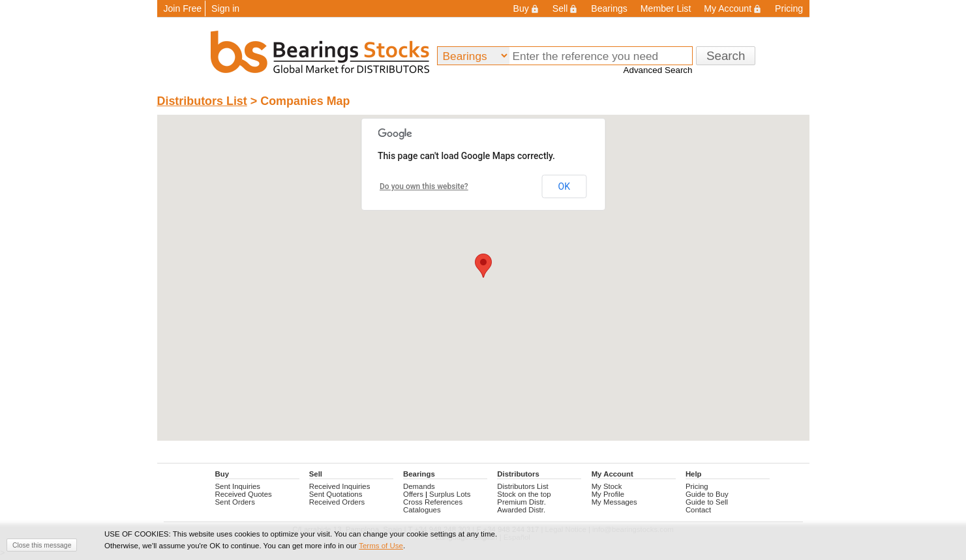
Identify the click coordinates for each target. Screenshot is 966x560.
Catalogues (422, 510)
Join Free (183, 8)
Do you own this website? (424, 186)
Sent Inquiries (238, 486)
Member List (666, 8)
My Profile (608, 494)
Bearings (609, 8)
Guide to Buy (707, 494)
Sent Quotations (336, 494)
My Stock (607, 486)
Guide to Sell (707, 502)
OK (564, 186)
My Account (733, 8)
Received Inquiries (340, 486)
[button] (483, 266)
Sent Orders (235, 502)
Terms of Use (381, 546)
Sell (565, 8)
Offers (413, 494)
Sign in (225, 8)
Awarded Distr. (521, 510)
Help (694, 474)
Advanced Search (657, 70)
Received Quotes (244, 494)
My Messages (614, 502)
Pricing (789, 8)
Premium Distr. (521, 502)
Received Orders (337, 502)
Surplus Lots (450, 494)
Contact (698, 510)
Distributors (518, 474)
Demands (419, 486)
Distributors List (202, 101)
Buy (526, 8)
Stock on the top (524, 494)
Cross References (433, 502)
